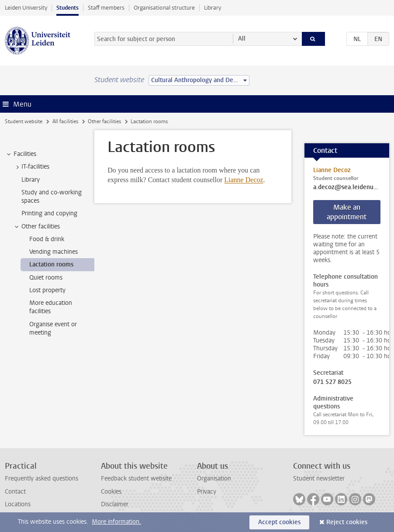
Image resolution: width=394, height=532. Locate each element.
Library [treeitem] (31, 180)
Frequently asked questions (41, 478)
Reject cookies (347, 522)
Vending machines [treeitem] (54, 252)
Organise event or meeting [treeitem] (53, 328)
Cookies (111, 492)
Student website (24, 121)
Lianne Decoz (244, 180)
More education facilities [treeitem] (51, 307)
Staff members (106, 8)
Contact (15, 492)
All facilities (65, 121)
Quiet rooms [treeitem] (46, 278)
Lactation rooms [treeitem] (51, 264)
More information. (116, 522)
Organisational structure (164, 8)
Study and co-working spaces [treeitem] (52, 197)
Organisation (214, 478)
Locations (18, 504)
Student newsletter (319, 478)
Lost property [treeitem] (47, 290)
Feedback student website (136, 478)
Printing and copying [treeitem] (49, 213)
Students (67, 8)
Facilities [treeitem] (21, 154)
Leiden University (26, 8)
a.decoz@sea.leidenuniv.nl (347, 187)
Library (213, 8)
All (242, 39)
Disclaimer (115, 504)
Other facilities (104, 121)
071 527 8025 (332, 382)
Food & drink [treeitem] (47, 239)
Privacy (207, 492)
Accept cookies (279, 522)
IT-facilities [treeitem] (31, 167)
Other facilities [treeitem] (36, 227)
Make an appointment (347, 212)
